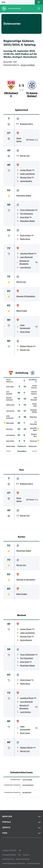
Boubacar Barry (26, 124)
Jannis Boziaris (26, 181)
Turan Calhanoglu (27, 210)
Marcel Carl (25, 156)
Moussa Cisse (26, 177)
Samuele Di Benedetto (24, 262)
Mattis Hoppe (10, 405)
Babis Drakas (22, 311)
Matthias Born (33, 446)
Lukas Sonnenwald (25, 327)
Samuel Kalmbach (28, 785)
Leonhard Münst (27, 253)
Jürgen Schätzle (28, 65)
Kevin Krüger (25, 235)
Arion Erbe (24, 217)
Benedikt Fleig (27, 793)
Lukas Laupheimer (28, 174)
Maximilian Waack (24, 196)
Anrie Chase (25, 332)
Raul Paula (9, 429)
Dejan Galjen (19, 140)
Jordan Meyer (26, 170)
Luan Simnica (25, 267)
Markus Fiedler (11, 446)
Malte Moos (25, 239)
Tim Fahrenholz (26, 214)
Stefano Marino (26, 346)
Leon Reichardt (26, 257)
